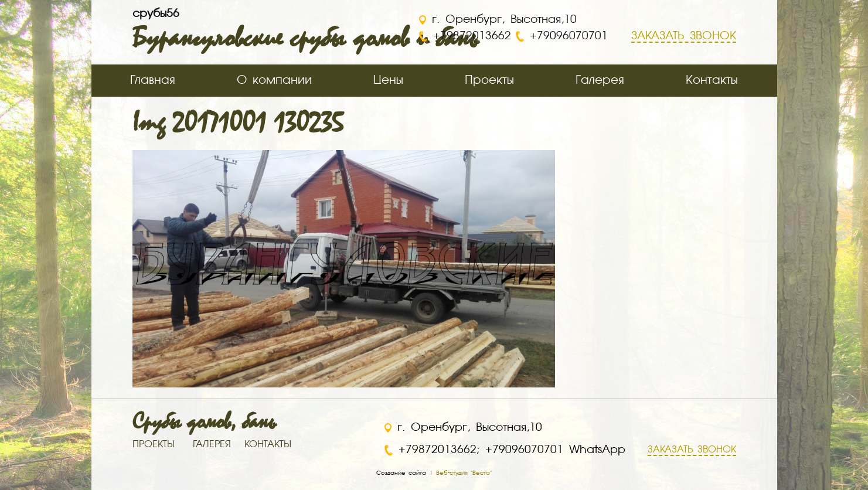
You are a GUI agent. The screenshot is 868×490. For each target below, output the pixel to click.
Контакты (712, 81)
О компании (274, 81)
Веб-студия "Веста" (464, 473)
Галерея (600, 81)
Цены (388, 81)
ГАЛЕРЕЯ (212, 445)
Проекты (489, 81)
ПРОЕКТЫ (154, 445)
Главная (153, 81)
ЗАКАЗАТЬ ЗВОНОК (692, 450)
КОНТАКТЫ (268, 445)
